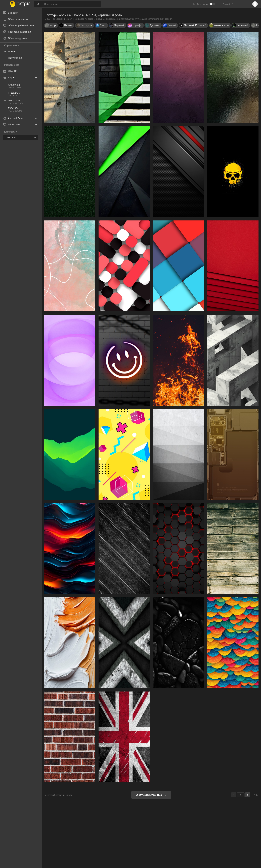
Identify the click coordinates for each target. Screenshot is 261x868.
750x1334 (13, 108)
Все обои (11, 13)
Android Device (14, 118)
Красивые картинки (17, 32)
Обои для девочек (16, 38)
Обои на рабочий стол (19, 25)
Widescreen (12, 124)
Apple (9, 77)
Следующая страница (151, 795)
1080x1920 (25, 100)
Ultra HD (10, 71)
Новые (12, 51)
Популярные (15, 58)
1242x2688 (14, 85)
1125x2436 (14, 93)
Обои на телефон (16, 19)
